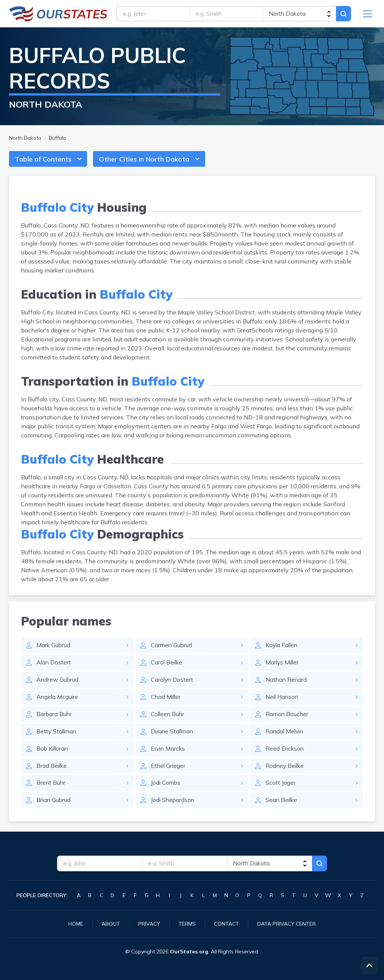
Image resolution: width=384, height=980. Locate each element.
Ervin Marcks (169, 750)
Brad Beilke (52, 767)
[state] (299, 14)
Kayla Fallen (282, 646)
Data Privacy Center (286, 924)
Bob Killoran (53, 750)
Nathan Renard (287, 681)
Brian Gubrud (54, 801)
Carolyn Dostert (172, 681)
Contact (226, 924)
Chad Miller (166, 698)
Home (76, 924)
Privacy (149, 924)
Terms (187, 924)
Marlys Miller (283, 663)
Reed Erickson (285, 750)
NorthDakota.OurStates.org (58, 14)
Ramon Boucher (287, 715)
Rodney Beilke (286, 767)
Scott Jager (280, 784)
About (111, 924)
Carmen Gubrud (172, 646)
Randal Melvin (285, 732)
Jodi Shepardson (173, 801)
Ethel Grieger (169, 767)
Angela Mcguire (58, 698)
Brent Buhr (51, 784)
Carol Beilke (167, 663)
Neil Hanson (283, 698)
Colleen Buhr (168, 715)
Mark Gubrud (54, 646)
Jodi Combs (166, 784)
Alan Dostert (54, 663)
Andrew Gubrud (58, 681)
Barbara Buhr (54, 715)
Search (343, 14)
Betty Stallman (57, 732)
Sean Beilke (282, 801)
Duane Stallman (173, 732)
